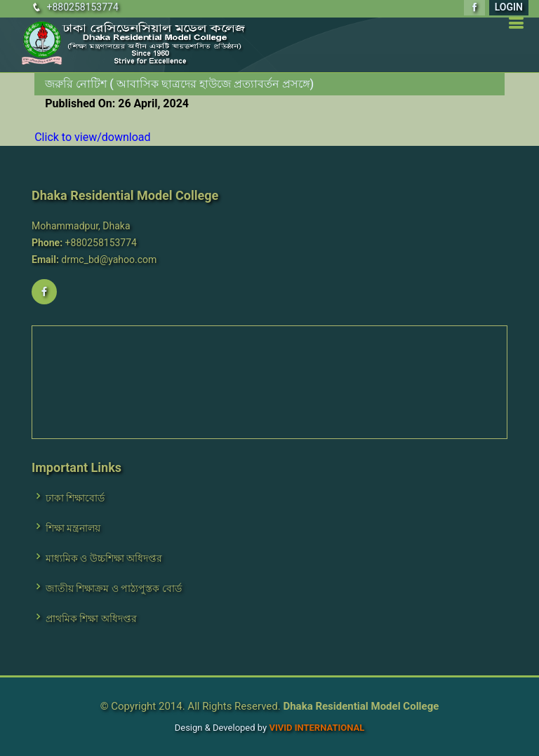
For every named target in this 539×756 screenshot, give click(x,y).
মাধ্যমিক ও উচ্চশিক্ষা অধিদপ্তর (104, 558)
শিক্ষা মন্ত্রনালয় (73, 528)
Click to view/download (92, 137)
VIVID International (317, 728)
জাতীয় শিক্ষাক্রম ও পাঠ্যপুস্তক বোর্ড (114, 588)
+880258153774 (82, 7)
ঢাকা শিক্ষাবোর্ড (75, 498)
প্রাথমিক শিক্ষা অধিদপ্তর (91, 619)
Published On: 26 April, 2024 (117, 103)
